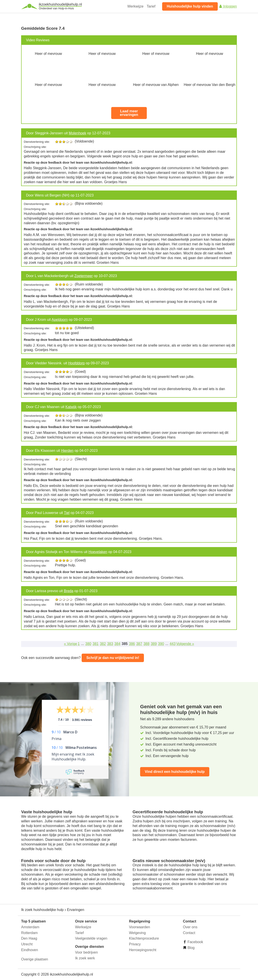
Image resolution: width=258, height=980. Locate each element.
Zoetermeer (84, 276)
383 (110, 644)
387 (139, 644)
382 (103, 644)
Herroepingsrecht (143, 950)
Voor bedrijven (87, 952)
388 (146, 644)
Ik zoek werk (85, 958)
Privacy (135, 944)
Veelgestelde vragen (91, 938)
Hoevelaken (98, 552)
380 (88, 644)
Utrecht (27, 944)
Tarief (151, 6)
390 (161, 644)
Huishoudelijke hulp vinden (190, 6)
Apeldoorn (60, 320)
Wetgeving (137, 933)
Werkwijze (136, 6)
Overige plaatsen (35, 959)
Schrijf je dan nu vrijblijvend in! (113, 658)
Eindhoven (30, 950)
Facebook (195, 942)
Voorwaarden (139, 927)
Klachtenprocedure (144, 938)
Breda (69, 591)
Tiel (67, 513)
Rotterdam (29, 933)
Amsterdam (30, 927)
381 (96, 644)
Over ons (190, 927)
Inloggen (228, 6)
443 (173, 644)
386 (132, 644)
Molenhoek (77, 133)
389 (154, 644)
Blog (191, 948)
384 (117, 644)
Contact (189, 933)
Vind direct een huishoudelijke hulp (175, 772)
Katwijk (71, 407)
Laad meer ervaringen (129, 113)
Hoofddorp (76, 363)
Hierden (67, 451)
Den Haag (29, 938)
